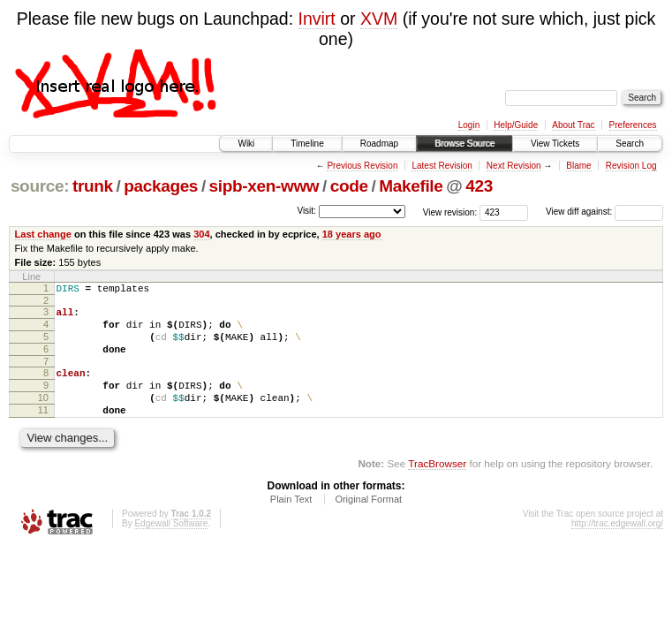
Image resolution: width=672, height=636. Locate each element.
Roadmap (379, 144)
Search (630, 144)
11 (43, 431)
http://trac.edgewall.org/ (617, 547)
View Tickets (555, 144)
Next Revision (514, 166)
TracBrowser (437, 487)
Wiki (246, 144)
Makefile (411, 186)
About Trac (573, 125)
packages (161, 186)
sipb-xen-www (264, 186)
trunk (93, 186)
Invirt (317, 19)
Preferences (633, 125)
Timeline (307, 144)
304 (201, 234)
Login (469, 125)
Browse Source (464, 144)
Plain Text (291, 523)
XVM (379, 19)
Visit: (306, 211)
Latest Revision (442, 166)
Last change (43, 234)
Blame (578, 166)
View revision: (450, 212)
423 (479, 186)
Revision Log (631, 166)
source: (40, 186)
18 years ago (352, 234)
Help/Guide (516, 125)
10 (43, 416)
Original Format (368, 523)
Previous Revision (362, 166)
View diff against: (604, 212)
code (349, 186)
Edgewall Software (171, 547)
